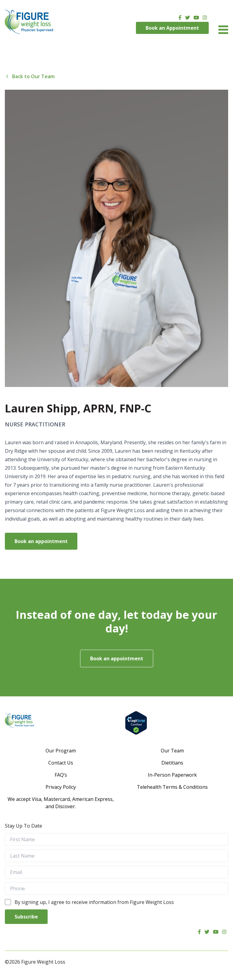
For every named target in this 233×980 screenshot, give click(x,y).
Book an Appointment (172, 28)
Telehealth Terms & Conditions (172, 787)
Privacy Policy (61, 787)
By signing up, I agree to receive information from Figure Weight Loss (94, 902)
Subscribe (26, 917)
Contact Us (61, 763)
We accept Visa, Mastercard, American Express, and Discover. (61, 803)
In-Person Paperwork (172, 775)
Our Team (172, 751)
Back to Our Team (30, 76)
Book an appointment (41, 541)
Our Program (61, 751)
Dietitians (172, 763)
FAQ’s (61, 775)
